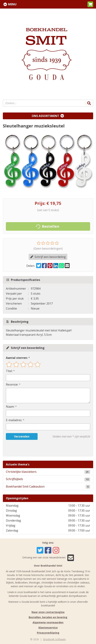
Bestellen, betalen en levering (48, 617)
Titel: (9, 371)
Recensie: (12, 384)
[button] (90, 4)
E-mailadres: (14, 420)
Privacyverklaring (48, 633)
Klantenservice (48, 628)
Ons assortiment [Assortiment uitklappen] (45, 116)
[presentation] (29, 448)
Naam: (10, 407)
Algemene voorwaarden (48, 622)
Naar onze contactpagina (48, 612)
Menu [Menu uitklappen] (12, 4)
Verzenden (22, 436)
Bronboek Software (54, 639)
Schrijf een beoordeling (48, 257)
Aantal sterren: (17, 358)
